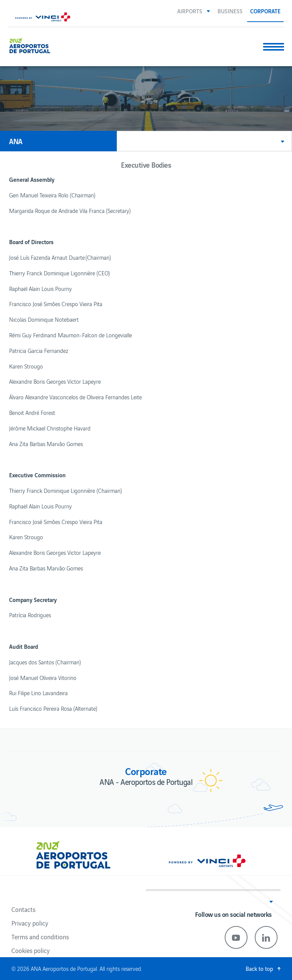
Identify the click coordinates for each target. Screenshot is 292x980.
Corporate (265, 11)
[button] (194, 11)
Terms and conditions (40, 937)
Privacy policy (30, 923)
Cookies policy (31, 950)
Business (230, 11)
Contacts (23, 909)
